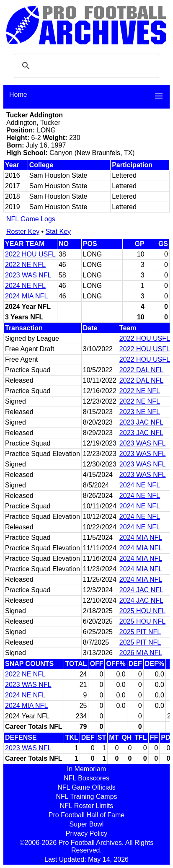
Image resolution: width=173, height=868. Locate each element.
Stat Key (58, 232)
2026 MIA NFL (141, 653)
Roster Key (23, 232)
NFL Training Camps (86, 797)
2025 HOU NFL (142, 611)
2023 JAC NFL (141, 422)
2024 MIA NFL (26, 296)
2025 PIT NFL (140, 632)
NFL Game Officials (86, 787)
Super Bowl (87, 824)
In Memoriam (86, 769)
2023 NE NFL (140, 412)
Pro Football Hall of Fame (86, 815)
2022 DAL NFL (141, 370)
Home (18, 95)
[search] (85, 66)
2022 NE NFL (25, 265)
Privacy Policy (87, 833)
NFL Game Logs (31, 219)
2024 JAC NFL (141, 590)
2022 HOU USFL (30, 254)
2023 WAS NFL (28, 275)
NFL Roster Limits (86, 806)
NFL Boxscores (86, 778)
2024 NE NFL (25, 286)
